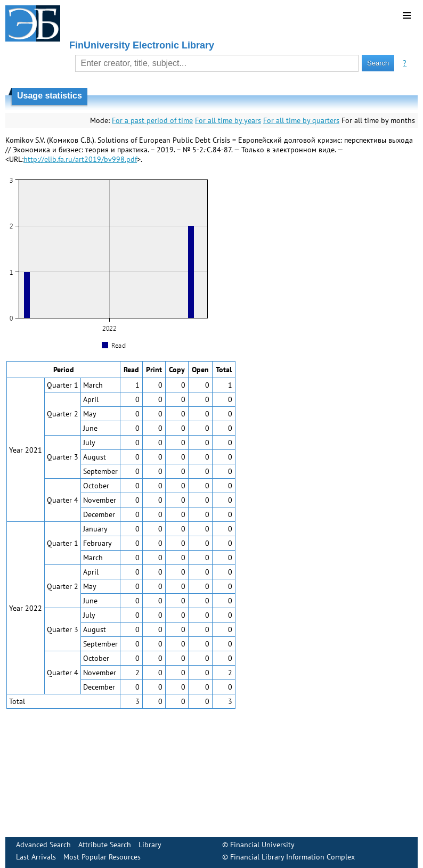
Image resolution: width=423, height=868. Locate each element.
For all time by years (228, 120)
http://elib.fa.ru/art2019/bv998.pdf (80, 159)
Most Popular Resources (102, 857)
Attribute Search (105, 845)
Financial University (262, 845)
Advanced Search (43, 845)
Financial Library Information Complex (292, 857)
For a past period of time (152, 120)
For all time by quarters (301, 120)
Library (150, 845)
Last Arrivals (36, 857)
